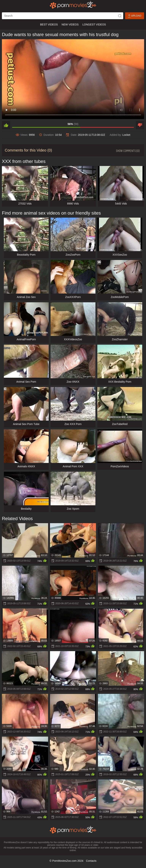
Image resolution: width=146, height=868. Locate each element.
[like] (6, 125)
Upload (135, 16)
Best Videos (49, 24)
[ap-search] (63, 16)
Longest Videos (94, 24)
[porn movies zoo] (73, 5)
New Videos (70, 24)
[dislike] (140, 125)
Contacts (91, 861)
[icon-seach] (120, 16)
